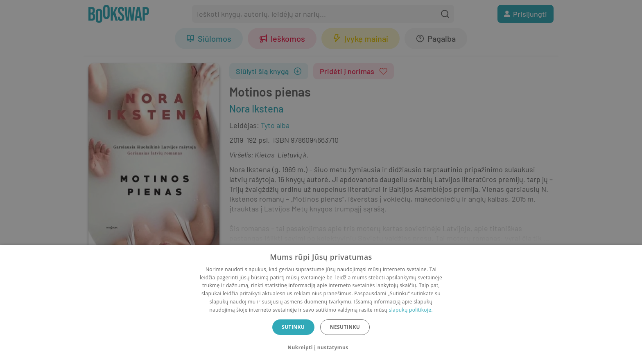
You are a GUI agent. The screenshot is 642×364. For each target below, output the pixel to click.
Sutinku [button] (293, 327)
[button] (321, 348)
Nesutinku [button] (345, 327)
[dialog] (321, 304)
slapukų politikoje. (411, 310)
